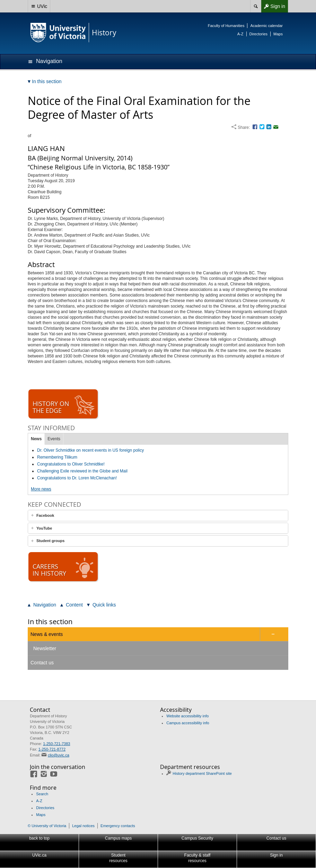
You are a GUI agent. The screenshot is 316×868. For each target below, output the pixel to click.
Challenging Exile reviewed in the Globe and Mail (82, 471)
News (36, 439)
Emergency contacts (118, 826)
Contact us (42, 663)
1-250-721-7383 (56, 744)
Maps (278, 34)
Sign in (273, 6)
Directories (259, 34)
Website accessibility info (187, 716)
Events (54, 439)
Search (42, 794)
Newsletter (45, 648)
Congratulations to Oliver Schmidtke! (71, 464)
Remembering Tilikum (57, 457)
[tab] (158, 516)
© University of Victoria (47, 826)
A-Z (240, 34)
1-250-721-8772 (52, 749)
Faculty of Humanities (226, 26)
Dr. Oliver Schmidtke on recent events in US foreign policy (90, 450)
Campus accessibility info (188, 723)
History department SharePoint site (202, 773)
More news (41, 489)
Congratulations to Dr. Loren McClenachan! (77, 478)
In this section (50, 622)
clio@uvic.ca (59, 755)
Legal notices (83, 826)
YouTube (44, 528)
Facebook (45, 515)
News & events (47, 634)
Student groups (50, 541)
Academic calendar (266, 26)
